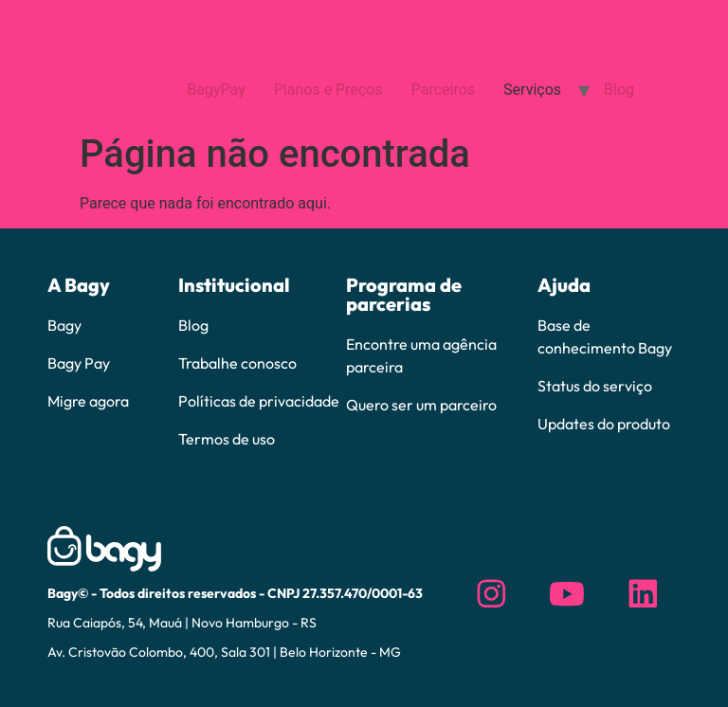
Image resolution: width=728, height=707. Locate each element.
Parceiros (443, 90)
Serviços (532, 90)
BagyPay (216, 90)
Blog (619, 90)
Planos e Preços (328, 90)
